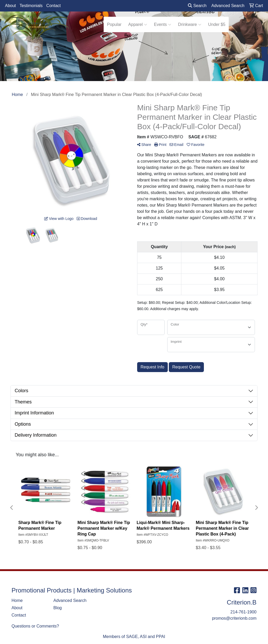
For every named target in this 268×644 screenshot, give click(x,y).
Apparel (138, 25)
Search (197, 6)
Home (17, 600)
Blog (58, 608)
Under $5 (217, 24)
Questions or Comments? (35, 626)
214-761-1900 (243, 612)
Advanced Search (70, 600)
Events (163, 25)
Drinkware (190, 25)
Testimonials (31, 6)
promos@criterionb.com (234, 618)
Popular (114, 24)
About (10, 6)
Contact (54, 6)
